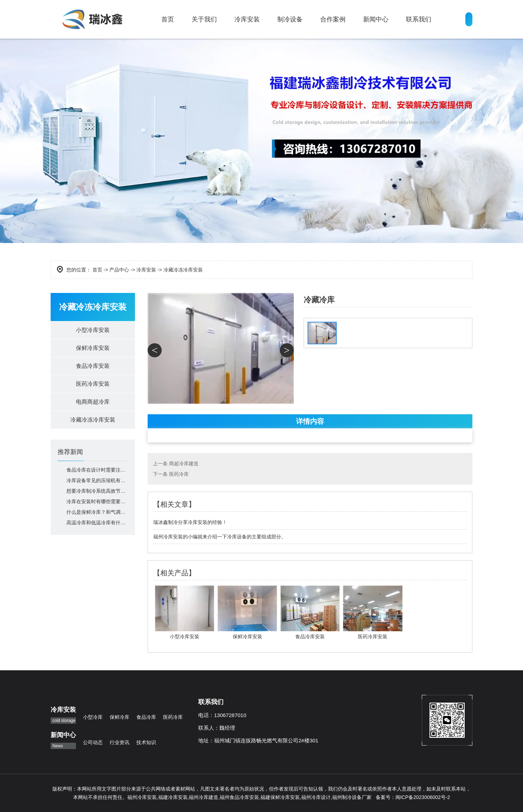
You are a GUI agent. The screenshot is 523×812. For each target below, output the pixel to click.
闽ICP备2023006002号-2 (423, 797)
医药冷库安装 (93, 384)
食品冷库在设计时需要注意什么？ (97, 470)
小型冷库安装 (93, 330)
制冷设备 (290, 19)
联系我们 (419, 19)
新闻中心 (376, 19)
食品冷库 (146, 717)
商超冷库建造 (184, 463)
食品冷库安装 (93, 366)
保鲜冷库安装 (93, 348)
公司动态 (93, 742)
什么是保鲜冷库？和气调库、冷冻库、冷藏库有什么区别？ (97, 512)
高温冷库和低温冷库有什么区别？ (97, 523)
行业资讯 (120, 742)
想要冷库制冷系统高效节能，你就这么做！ (97, 491)
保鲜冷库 (120, 717)
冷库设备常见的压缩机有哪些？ (97, 480)
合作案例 (333, 19)
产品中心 (119, 270)
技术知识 (146, 742)
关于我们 (204, 19)
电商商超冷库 (93, 402)
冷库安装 (247, 19)
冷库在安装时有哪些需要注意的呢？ (97, 501)
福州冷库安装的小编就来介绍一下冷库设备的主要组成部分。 (220, 537)
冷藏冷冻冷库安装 (93, 420)
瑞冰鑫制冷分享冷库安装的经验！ (190, 522)
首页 (168, 19)
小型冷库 (93, 717)
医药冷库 (179, 474)
